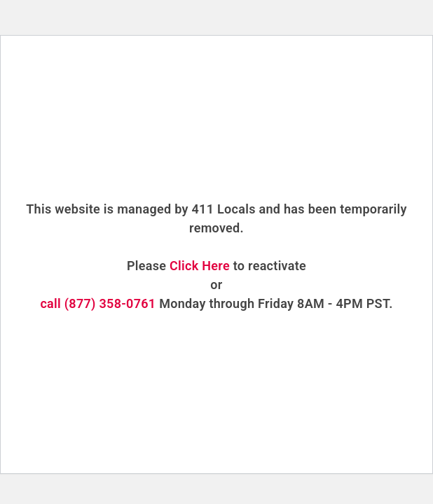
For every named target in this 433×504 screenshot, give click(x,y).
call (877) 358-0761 (98, 303)
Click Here (200, 266)
